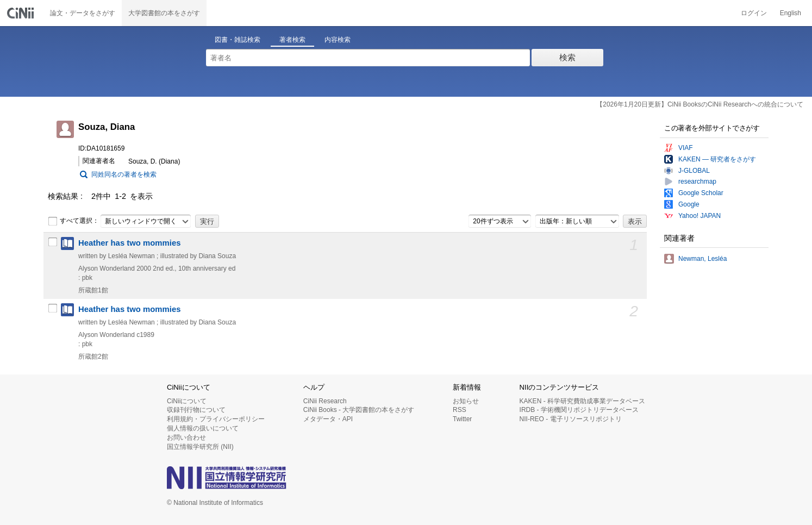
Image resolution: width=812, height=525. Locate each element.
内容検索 (338, 40)
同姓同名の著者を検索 (124, 174)
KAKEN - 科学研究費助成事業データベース (582, 401)
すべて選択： (73, 221)
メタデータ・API (328, 419)
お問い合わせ (186, 437)
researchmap (697, 182)
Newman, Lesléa (702, 259)
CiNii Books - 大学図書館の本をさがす (359, 410)
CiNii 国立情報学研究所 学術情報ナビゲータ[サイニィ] (22, 13)
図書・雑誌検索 (238, 40)
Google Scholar (701, 193)
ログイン (754, 13)
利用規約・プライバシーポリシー (216, 419)
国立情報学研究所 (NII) (200, 447)
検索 (567, 57)
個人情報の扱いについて (203, 428)
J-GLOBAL (694, 171)
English (791, 13)
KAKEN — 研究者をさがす (717, 159)
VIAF (686, 148)
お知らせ (466, 401)
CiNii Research (325, 401)
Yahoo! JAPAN (699, 216)
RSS (460, 410)
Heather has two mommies (129, 243)
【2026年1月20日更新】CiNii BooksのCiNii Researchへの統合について (700, 104)
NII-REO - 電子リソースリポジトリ (571, 419)
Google (689, 204)
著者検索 (292, 40)
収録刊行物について (196, 410)
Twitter (462, 419)
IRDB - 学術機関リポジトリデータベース (579, 410)
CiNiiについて (187, 401)
